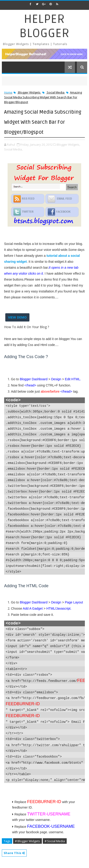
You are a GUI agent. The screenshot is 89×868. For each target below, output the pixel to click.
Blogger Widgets (29, 92)
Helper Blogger (44, 26)
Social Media (56, 92)
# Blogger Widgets (27, 841)
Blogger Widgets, (68, 145)
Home (8, 92)
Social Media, (13, 149)
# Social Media (55, 841)
